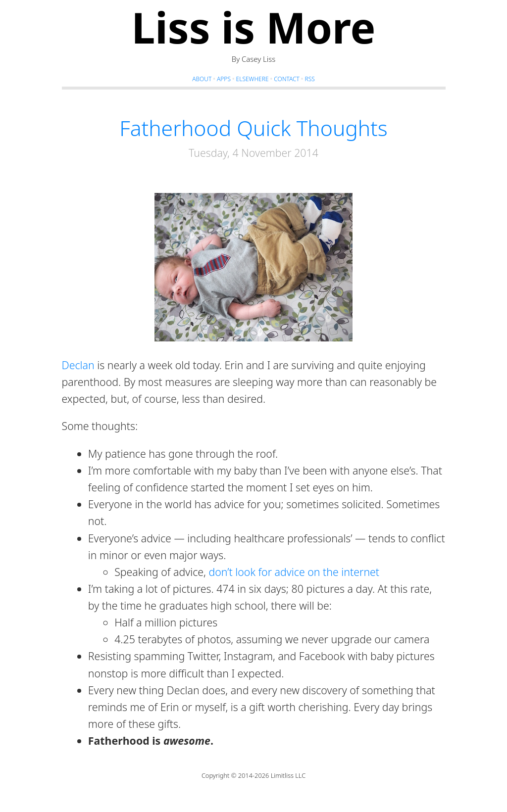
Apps (224, 79)
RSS (309, 79)
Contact (287, 79)
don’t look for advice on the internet (294, 572)
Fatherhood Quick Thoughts (253, 128)
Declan (78, 365)
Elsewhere (253, 79)
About (202, 79)
